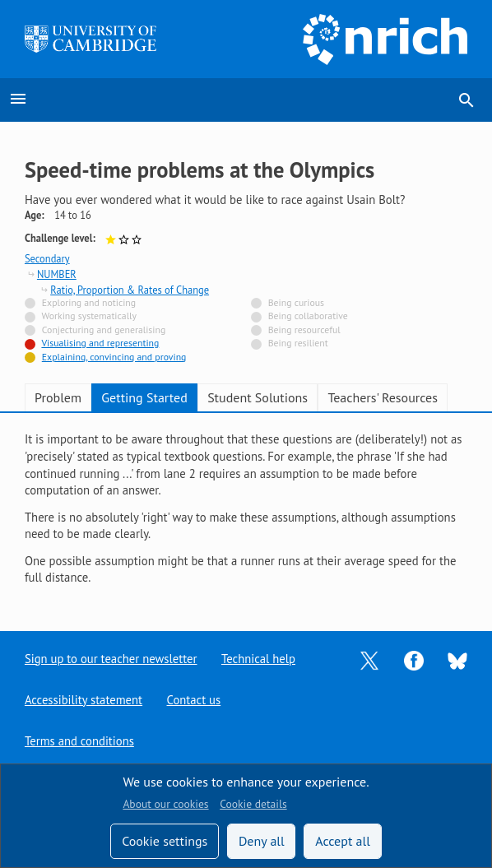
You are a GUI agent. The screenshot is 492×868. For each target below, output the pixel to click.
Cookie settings (165, 841)
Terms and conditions (79, 741)
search (466, 100)
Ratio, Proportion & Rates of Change (130, 290)
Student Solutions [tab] (258, 397)
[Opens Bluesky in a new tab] (457, 659)
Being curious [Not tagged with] (296, 302)
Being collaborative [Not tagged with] (308, 316)
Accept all (343, 841)
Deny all (262, 841)
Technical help (258, 659)
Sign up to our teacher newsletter (111, 659)
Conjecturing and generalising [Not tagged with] (104, 330)
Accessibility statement (84, 700)
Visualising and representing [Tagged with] (100, 343)
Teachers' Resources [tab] (383, 397)
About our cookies (165, 804)
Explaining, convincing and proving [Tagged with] (114, 357)
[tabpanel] (246, 508)
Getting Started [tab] (144, 397)
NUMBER (57, 274)
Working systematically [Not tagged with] (90, 316)
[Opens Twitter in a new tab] (369, 659)
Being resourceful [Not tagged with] (304, 330)
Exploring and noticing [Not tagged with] (89, 302)
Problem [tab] (58, 397)
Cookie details (253, 804)
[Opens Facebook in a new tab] (414, 659)
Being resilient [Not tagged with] (298, 343)
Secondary (47, 258)
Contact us (194, 700)
